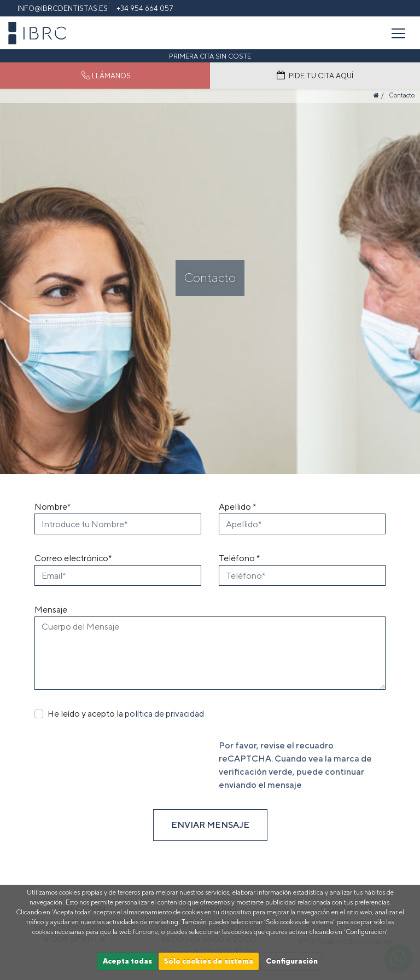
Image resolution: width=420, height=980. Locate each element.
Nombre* (52, 507)
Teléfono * (239, 558)
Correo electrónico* (73, 558)
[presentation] (118, 760)
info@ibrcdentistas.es (63, 8)
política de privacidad (164, 714)
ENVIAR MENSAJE (210, 825)
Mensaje (51, 610)
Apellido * (237, 507)
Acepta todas (127, 961)
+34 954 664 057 (145, 8)
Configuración (292, 961)
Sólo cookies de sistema (209, 961)
